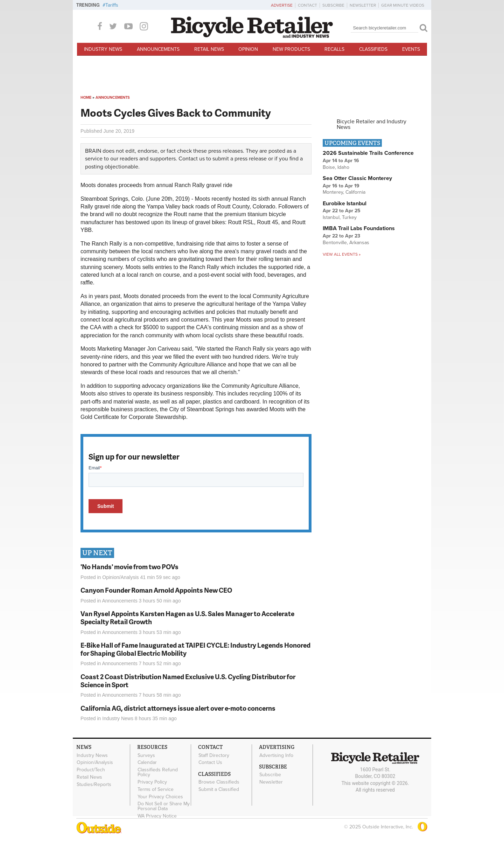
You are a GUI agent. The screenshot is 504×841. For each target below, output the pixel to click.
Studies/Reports (94, 784)
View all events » (342, 254)
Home (86, 98)
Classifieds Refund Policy (158, 772)
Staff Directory (214, 755)
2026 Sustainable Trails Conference (368, 153)
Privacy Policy (152, 782)
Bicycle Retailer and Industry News (372, 124)
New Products (291, 49)
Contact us (192, 159)
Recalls (334, 49)
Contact (307, 5)
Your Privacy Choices (160, 797)
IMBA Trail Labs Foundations (359, 228)
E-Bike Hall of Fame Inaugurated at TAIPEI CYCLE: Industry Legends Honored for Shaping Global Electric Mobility (195, 649)
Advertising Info (276, 755)
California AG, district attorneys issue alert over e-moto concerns (178, 708)
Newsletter (363, 5)
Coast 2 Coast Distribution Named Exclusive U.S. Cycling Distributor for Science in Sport (188, 681)
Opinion (248, 49)
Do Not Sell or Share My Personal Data (164, 806)
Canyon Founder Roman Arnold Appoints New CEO (156, 590)
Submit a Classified (219, 790)
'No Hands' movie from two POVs (129, 567)
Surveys (146, 755)
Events (411, 49)
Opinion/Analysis (120, 577)
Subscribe (333, 5)
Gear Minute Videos (403, 5)
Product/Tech (91, 770)
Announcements (158, 49)
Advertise (282, 5)
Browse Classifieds (219, 782)
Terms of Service (156, 789)
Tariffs (112, 5)
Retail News (209, 49)
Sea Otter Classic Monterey (357, 178)
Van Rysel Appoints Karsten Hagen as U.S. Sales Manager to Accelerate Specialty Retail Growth (187, 618)
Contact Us (210, 763)
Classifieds (373, 49)
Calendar (147, 763)
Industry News (103, 49)
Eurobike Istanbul (345, 204)
